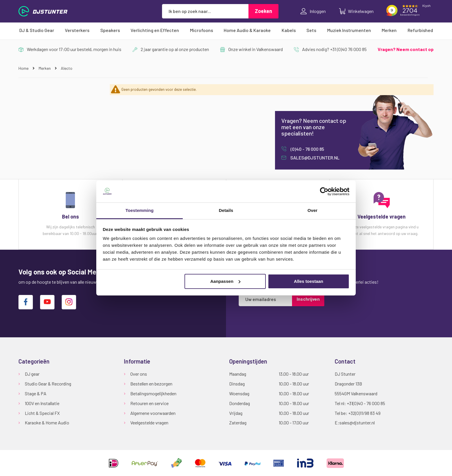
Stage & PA (36, 393)
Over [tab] (313, 210)
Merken (45, 68)
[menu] (226, 30)
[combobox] (205, 11)
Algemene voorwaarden (153, 413)
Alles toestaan (309, 281)
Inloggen (313, 11)
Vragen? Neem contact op (406, 49)
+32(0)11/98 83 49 (364, 413)
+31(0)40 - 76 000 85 (366, 403)
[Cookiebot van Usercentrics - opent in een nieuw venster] (324, 191)
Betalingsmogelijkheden (153, 393)
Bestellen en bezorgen (151, 384)
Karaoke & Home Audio (47, 423)
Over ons (139, 374)
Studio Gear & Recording (48, 384)
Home (24, 68)
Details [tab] (226, 210)
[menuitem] (37, 30)
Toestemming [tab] (140, 210)
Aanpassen (225, 281)
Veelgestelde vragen (149, 423)
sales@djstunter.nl (314, 158)
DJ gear (32, 374)
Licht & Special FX (42, 413)
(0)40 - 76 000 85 (307, 149)
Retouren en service (149, 403)
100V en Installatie (42, 403)
